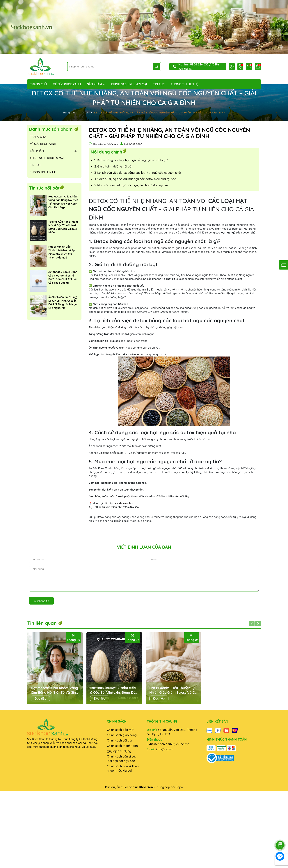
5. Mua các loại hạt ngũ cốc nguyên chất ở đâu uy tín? (131, 185)
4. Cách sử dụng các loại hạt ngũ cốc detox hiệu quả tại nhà (135, 179)
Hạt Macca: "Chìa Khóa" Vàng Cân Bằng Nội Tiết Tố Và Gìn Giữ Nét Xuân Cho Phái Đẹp (63, 202)
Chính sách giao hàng (122, 735)
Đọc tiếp (40, 698)
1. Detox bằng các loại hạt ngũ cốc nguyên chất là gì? (131, 160)
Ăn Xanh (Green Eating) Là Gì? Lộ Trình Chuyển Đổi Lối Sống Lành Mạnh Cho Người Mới (63, 303)
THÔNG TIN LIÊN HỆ (185, 84)
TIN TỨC (159, 84)
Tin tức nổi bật (44, 188)
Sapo (179, 787)
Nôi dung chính (106, 152)
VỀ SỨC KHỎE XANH (67, 84)
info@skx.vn (164, 749)
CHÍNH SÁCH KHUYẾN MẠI (129, 84)
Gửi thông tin (41, 601)
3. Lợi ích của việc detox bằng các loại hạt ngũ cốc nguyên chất (138, 173)
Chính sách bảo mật (121, 730)
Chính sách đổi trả (119, 740)
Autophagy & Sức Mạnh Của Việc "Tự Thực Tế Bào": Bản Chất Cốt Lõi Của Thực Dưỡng (63, 277)
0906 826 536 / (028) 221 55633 (168, 744)
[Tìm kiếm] (157, 67)
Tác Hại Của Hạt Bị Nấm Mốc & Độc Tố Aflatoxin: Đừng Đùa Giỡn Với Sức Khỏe (63, 227)
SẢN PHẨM (95, 84)
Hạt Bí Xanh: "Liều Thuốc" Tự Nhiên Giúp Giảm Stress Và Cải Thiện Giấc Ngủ (62, 252)
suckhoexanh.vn (124, 503)
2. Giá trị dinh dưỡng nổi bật (113, 166)
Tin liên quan (45, 623)
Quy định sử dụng (119, 751)
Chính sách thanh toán (122, 746)
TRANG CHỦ (38, 84)
